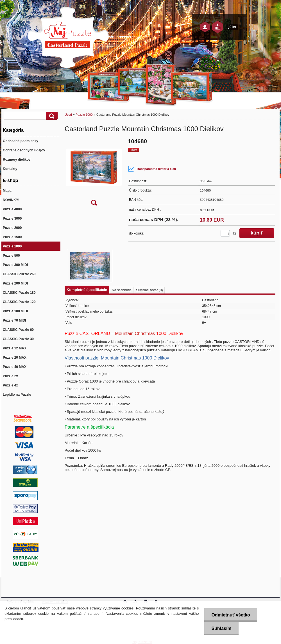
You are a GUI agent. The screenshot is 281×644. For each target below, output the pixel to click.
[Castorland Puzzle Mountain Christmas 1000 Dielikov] (94, 174)
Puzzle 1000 (84, 115)
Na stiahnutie (122, 290)
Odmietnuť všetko (231, 615)
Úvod (68, 115)
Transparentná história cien (152, 169)
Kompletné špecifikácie (87, 290)
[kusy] (225, 233)
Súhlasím (221, 628)
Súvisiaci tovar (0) (149, 290)
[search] (51, 116)
